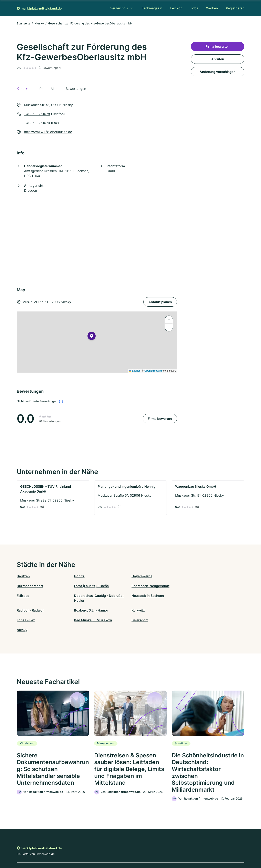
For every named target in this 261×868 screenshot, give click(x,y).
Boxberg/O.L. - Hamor (148, 601)
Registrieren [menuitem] (235, 8)
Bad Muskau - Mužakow (93, 610)
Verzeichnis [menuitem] (119, 8)
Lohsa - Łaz (26, 610)
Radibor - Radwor (87, 601)
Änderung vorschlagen (218, 72)
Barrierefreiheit (118, 850)
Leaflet (134, 371)
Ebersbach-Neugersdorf (93, 586)
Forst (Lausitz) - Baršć (34, 586)
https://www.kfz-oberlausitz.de (48, 132)
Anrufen (218, 59)
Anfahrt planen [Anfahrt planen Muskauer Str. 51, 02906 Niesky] (160, 302)
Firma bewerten (160, 419)
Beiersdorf (139, 610)
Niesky (39, 23)
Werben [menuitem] (212, 8)
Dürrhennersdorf (201, 576)
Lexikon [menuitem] (176, 8)
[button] (92, 337)
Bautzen (23, 576)
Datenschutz (97, 850)
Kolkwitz (194, 601)
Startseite (23, 23)
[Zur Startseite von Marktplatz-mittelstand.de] (39, 8)
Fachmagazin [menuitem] (152, 8)
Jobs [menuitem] (194, 8)
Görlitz (79, 576)
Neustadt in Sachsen (33, 601)
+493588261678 (37, 114)
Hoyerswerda (141, 576)
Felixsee (137, 586)
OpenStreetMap (153, 371)
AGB (168, 850)
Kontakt (80, 850)
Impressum (182, 850)
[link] (53, 498)
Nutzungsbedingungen (147, 850)
